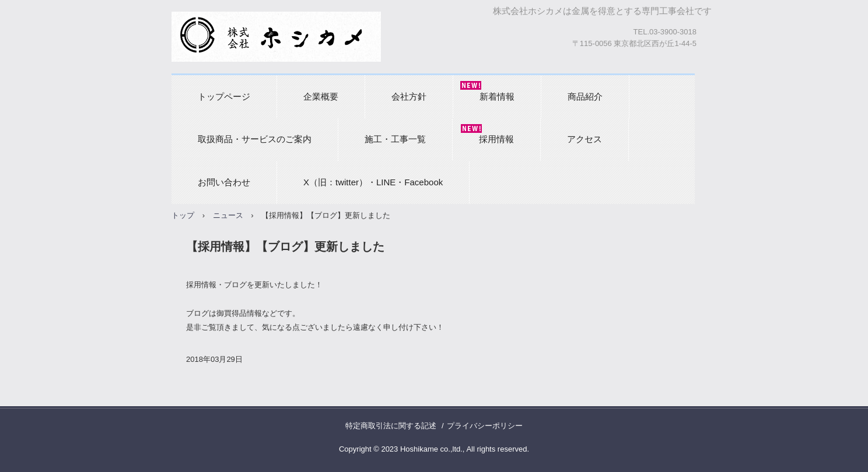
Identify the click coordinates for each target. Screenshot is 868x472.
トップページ (224, 96)
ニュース (228, 215)
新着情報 (497, 96)
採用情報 (496, 139)
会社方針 (409, 96)
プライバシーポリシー (485, 426)
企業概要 (321, 96)
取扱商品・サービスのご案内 (255, 139)
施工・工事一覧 (395, 139)
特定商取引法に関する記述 (391, 426)
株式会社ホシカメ (276, 37)
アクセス (584, 139)
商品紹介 (585, 96)
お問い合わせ (224, 182)
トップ (183, 215)
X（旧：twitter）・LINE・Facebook (373, 182)
